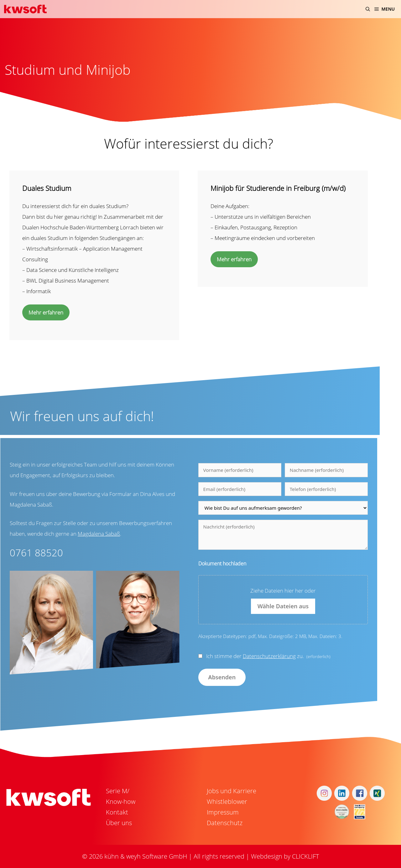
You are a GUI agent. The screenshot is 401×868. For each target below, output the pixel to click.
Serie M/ (118, 791)
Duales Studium (47, 188)
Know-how (121, 802)
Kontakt (117, 812)
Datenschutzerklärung (269, 656)
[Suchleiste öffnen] (368, 9)
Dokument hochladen (222, 564)
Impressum (223, 812)
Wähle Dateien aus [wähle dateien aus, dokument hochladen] (283, 606)
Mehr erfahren (46, 312)
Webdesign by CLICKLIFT (285, 856)
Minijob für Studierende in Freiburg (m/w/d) (278, 188)
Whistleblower (227, 802)
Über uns (119, 823)
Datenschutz (225, 823)
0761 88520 (36, 553)
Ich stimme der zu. (268, 656)
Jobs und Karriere (232, 791)
